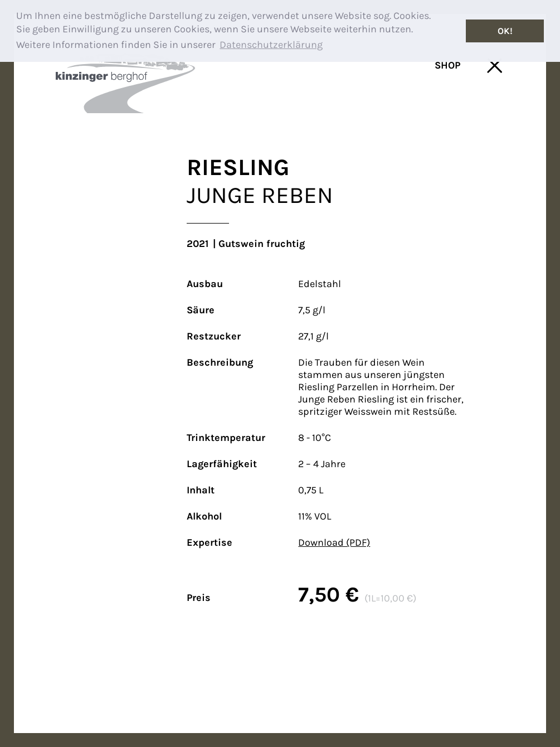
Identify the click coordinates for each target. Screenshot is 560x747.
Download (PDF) (334, 542)
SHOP (447, 65)
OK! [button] (505, 31)
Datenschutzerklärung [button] (271, 45)
